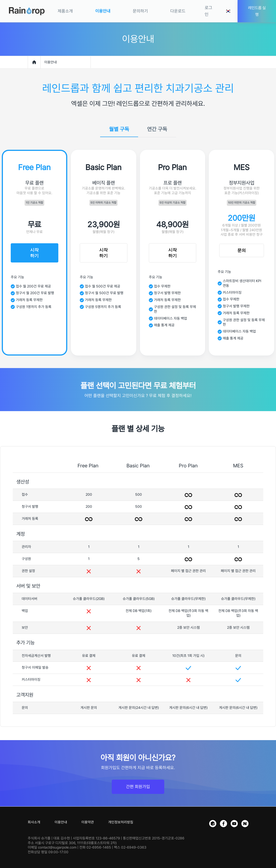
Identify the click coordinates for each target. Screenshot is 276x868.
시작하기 (34, 253)
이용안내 (61, 822)
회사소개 (34, 822)
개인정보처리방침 (121, 822)
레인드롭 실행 (257, 11)
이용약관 (88, 822)
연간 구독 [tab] (157, 129)
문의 (242, 250)
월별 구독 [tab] (119, 129)
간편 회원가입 (138, 787)
